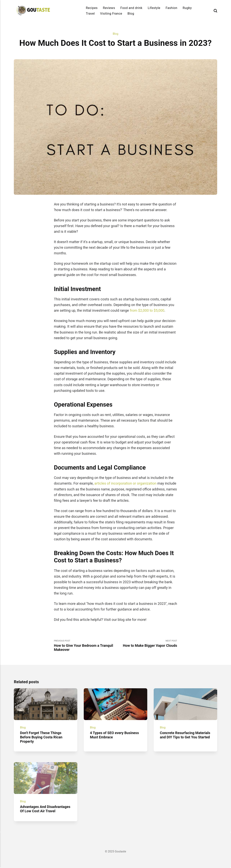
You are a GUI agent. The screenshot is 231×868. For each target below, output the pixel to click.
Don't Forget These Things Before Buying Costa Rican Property (41, 737)
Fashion (171, 8)
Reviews (109, 8)
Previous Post (85, 646)
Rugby (187, 8)
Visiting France (111, 14)
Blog (131, 14)
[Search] (215, 11)
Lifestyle (154, 8)
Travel (90, 14)
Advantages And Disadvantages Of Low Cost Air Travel (45, 809)
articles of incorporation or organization (126, 483)
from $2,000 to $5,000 (147, 310)
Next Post (146, 643)
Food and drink (131, 8)
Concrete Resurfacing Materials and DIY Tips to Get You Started (185, 735)
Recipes (92, 8)
